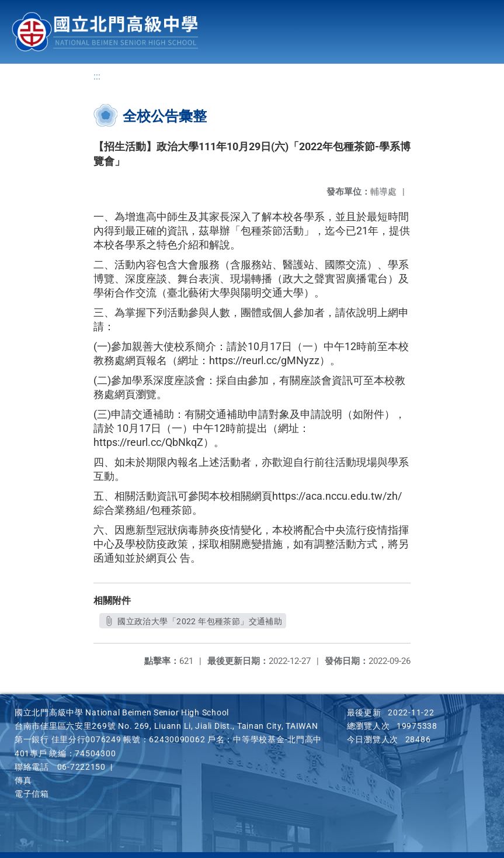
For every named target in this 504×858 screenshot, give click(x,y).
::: (97, 76)
